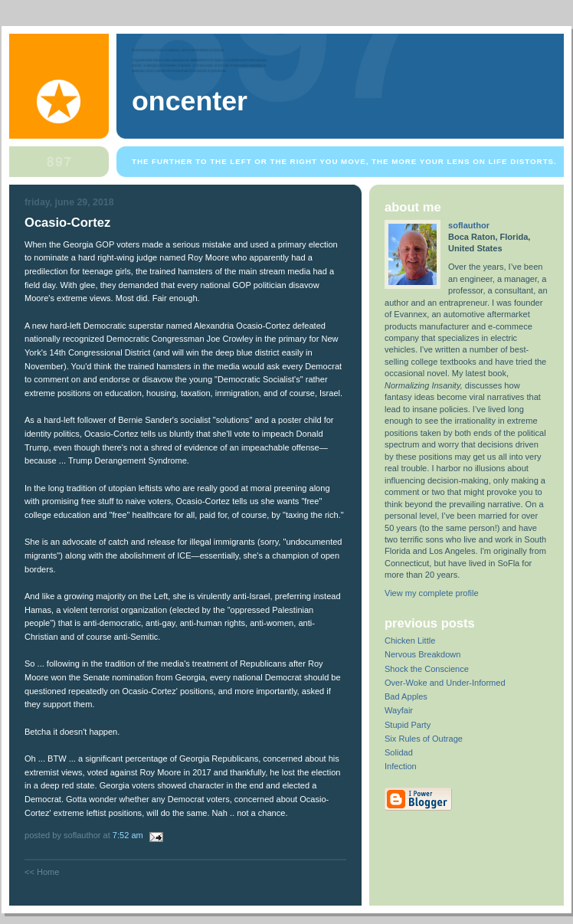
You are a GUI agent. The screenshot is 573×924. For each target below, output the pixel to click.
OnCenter (190, 101)
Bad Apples (406, 696)
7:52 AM (128, 835)
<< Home (42, 872)
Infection (401, 766)
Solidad (399, 752)
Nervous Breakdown (422, 654)
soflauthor (469, 225)
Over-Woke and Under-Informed (445, 683)
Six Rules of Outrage (424, 739)
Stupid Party (408, 725)
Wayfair (399, 710)
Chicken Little (410, 641)
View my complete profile (432, 593)
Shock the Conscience (427, 669)
